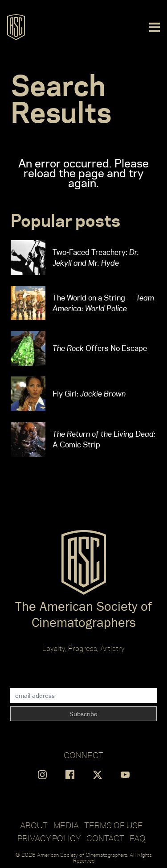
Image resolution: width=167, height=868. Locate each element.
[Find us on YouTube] (125, 775)
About (34, 825)
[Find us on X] (98, 775)
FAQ (138, 838)
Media (66, 825)
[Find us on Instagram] (42, 775)
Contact (105, 838)
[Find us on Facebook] (70, 775)
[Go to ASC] (16, 27)
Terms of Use (114, 825)
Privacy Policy (49, 838)
